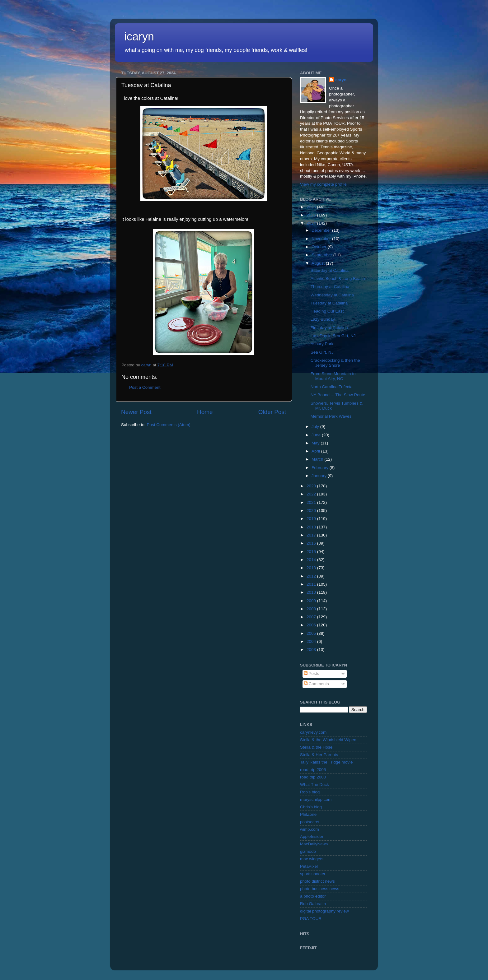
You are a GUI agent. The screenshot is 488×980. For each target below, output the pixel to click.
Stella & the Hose (316, 747)
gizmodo (308, 851)
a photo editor (313, 896)
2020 (312, 511)
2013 (312, 568)
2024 (312, 223)
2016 (312, 543)
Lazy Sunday (323, 319)
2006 (312, 625)
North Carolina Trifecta (332, 387)
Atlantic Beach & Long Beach (338, 279)
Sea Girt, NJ (322, 352)
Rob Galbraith (313, 904)
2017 (312, 535)
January (320, 476)
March (318, 459)
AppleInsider (312, 836)
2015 (312, 552)
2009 (312, 601)
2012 (312, 576)
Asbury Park (322, 344)
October (320, 247)
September (322, 255)
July (316, 427)
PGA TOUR (311, 919)
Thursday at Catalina (330, 287)
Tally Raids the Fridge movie (326, 762)
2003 (312, 650)
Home (205, 412)
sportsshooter (313, 874)
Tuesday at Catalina (329, 303)
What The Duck (314, 785)
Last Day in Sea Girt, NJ (333, 336)
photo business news (320, 889)
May (316, 443)
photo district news (317, 881)
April (316, 451)
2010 (312, 592)
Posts (312, 673)
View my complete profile (323, 184)
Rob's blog (310, 792)
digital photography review (324, 911)
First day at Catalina (329, 328)
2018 (312, 527)
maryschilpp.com (316, 799)
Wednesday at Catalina (332, 295)
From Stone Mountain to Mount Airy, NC (333, 376)
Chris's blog (311, 807)
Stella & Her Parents (319, 755)
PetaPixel (309, 866)
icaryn (139, 37)
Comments (316, 684)
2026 (312, 207)
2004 (312, 641)
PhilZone (308, 814)
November (322, 239)
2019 (312, 519)
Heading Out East (327, 311)
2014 (312, 560)
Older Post (272, 412)
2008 (312, 609)
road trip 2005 (313, 770)
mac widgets (312, 859)
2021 (312, 502)
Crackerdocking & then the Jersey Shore (335, 363)
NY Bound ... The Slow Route (338, 395)
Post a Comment (145, 387)
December (322, 230)
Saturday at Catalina (330, 270)
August (319, 263)
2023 (312, 486)
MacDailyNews (314, 844)
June (317, 435)
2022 (312, 494)
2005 (312, 633)
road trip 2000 (313, 777)
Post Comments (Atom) (169, 425)
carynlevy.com (313, 732)
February (321, 468)
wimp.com (310, 829)
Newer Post (136, 412)
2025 (312, 215)
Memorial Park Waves (331, 416)
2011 (312, 584)
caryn (341, 80)
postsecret (310, 822)
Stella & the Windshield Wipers (329, 740)
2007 (312, 617)
